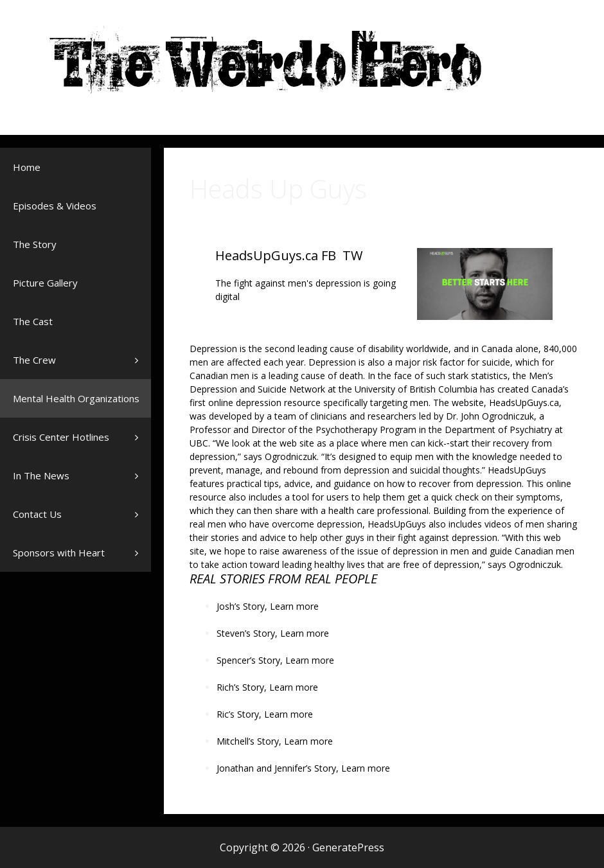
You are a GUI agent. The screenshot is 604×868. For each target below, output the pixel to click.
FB (329, 255)
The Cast (33, 321)
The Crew (82, 360)
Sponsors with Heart (82, 553)
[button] (140, 360)
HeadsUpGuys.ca (267, 255)
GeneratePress (348, 847)
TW (352, 255)
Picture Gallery (45, 283)
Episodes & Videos (55, 206)
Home (27, 167)
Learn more (294, 606)
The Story (35, 244)
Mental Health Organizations (82, 405)
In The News (82, 482)
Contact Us (37, 514)
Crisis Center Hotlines (82, 443)
